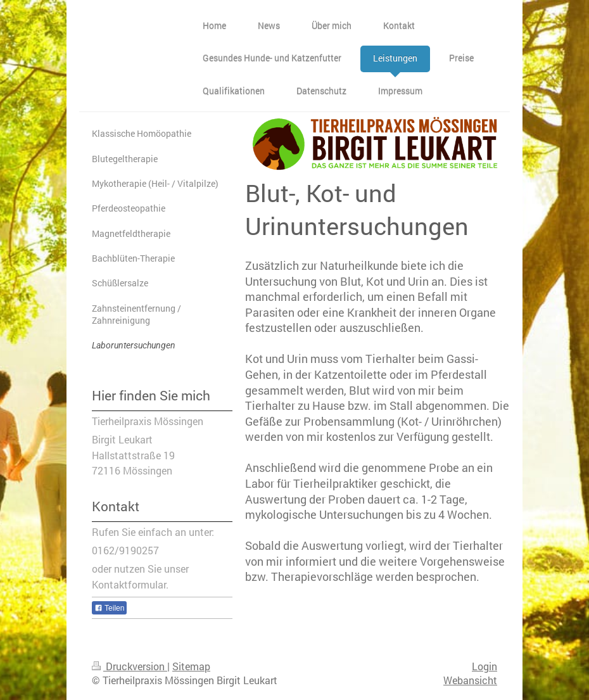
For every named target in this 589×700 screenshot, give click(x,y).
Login (484, 666)
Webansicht (470, 680)
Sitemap (191, 666)
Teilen (109, 608)
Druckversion (130, 666)
